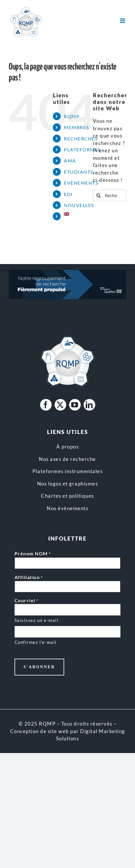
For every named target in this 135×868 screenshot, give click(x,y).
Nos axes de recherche (67, 459)
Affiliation (29, 578)
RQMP (72, 116)
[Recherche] (99, 195)
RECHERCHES (81, 139)
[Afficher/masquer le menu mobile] (123, 21)
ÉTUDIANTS (79, 172)
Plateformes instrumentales (67, 471)
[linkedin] (89, 405)
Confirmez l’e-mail (36, 642)
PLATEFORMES (82, 150)
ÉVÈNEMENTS (81, 183)
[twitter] (60, 405)
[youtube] (75, 405)
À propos (67, 447)
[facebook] (46, 405)
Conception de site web (40, 731)
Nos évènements (67, 508)
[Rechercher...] (110, 195)
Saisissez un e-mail (37, 620)
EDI (68, 194)
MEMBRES (76, 127)
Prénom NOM (33, 554)
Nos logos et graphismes (68, 484)
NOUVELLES (79, 205)
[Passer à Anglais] (74, 214)
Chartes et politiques (67, 496)
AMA (70, 161)
